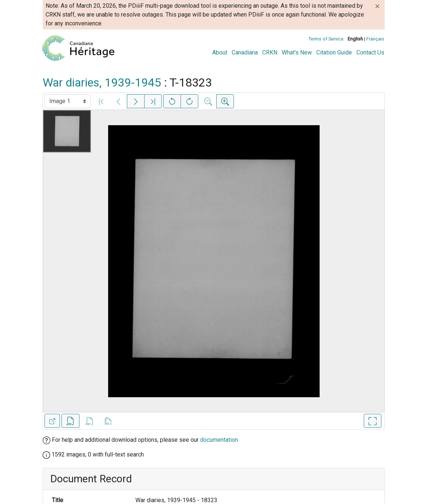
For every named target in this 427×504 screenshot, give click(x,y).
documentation (219, 440)
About (220, 52)
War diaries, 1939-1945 (102, 82)
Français (375, 39)
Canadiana (245, 52)
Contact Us (370, 52)
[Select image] (68, 101)
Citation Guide (334, 52)
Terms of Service (326, 39)
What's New (297, 52)
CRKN (270, 52)
